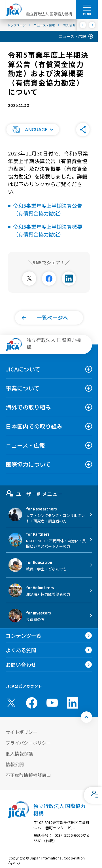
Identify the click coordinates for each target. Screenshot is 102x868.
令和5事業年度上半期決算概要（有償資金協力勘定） (48, 230)
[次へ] (92, 25)
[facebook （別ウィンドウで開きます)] (32, 703)
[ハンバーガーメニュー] (87, 7)
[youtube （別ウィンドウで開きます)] (52, 703)
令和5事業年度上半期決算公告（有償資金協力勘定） (48, 209)
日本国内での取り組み (34, 426)
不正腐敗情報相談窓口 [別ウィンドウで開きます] (28, 775)
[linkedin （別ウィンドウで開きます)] (73, 703)
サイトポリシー (22, 732)
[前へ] (83, 25)
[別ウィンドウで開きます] (29, 279)
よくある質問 (21, 650)
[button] (33, 130)
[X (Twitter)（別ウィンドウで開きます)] (11, 703)
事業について (23, 388)
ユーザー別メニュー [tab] (34, 494)
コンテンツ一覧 (24, 636)
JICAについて (23, 369)
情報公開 (15, 764)
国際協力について (28, 464)
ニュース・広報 (72, 36)
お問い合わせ (21, 665)
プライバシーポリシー (28, 743)
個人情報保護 (19, 753)
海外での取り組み (28, 407)
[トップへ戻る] (86, 717)
